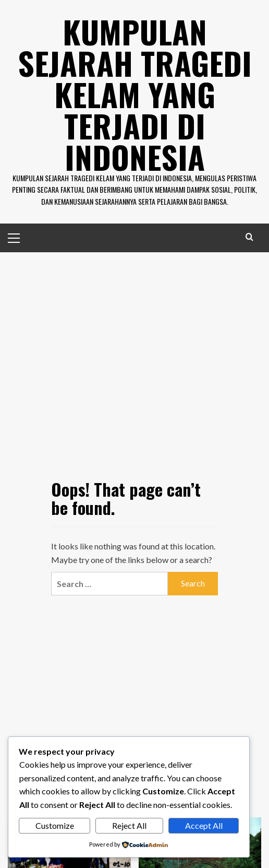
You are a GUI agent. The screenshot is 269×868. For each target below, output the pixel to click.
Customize (55, 825)
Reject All (129, 825)
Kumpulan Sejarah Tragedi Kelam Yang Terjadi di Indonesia (135, 94)
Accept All (204, 825)
